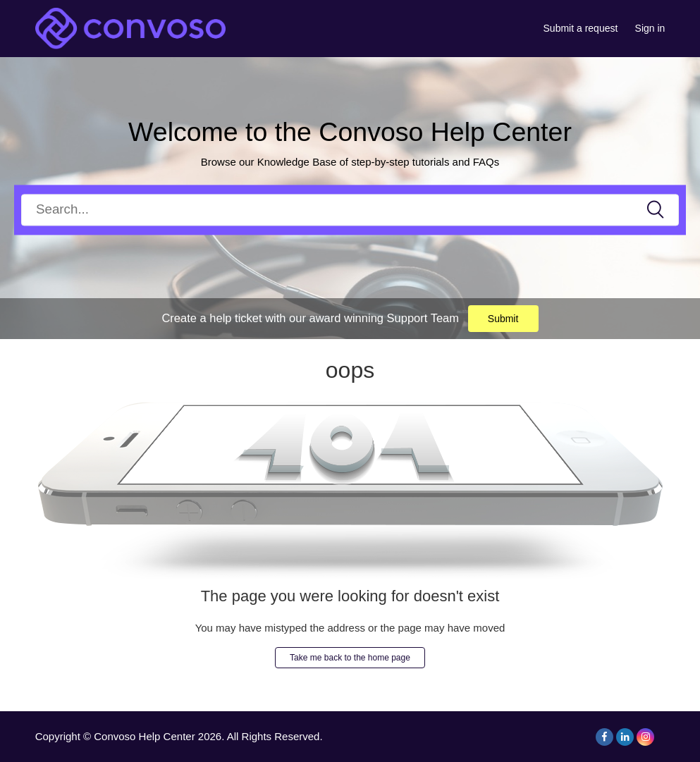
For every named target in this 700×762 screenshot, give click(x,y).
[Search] (350, 210)
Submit (503, 319)
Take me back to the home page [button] (350, 658)
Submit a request (581, 28)
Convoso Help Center (144, 736)
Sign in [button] (650, 28)
